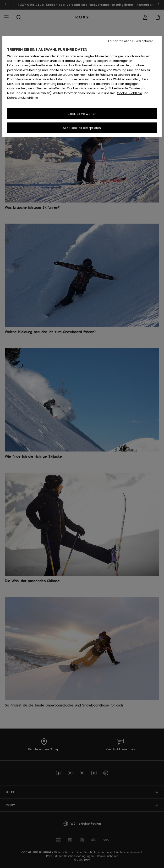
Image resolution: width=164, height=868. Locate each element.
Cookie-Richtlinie (129, 93)
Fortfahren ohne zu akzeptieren (131, 41)
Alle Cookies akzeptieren (82, 128)
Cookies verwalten (82, 114)
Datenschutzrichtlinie (22, 98)
